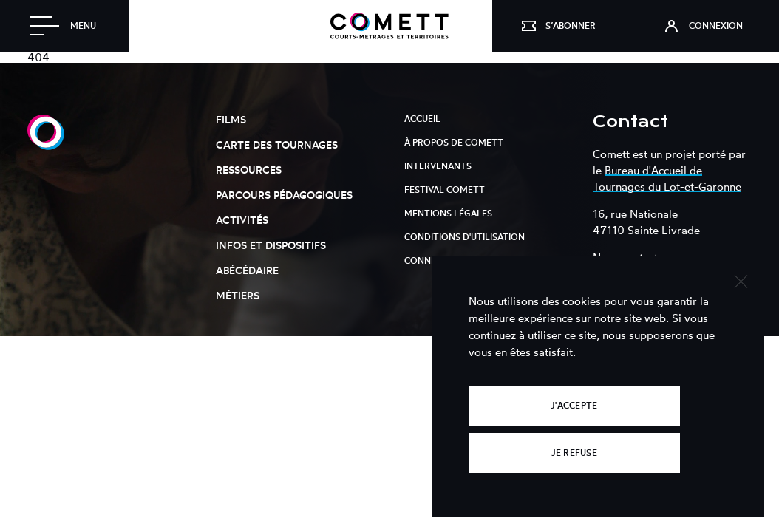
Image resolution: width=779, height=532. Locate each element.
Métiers (238, 295)
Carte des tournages (277, 144)
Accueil (422, 119)
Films (231, 119)
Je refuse (574, 453)
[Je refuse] (740, 280)
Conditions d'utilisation (465, 237)
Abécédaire (247, 270)
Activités (242, 220)
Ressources (249, 170)
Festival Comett (445, 190)
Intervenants (438, 166)
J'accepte (574, 405)
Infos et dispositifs (271, 245)
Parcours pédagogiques (284, 195)
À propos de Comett (454, 142)
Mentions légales (448, 213)
